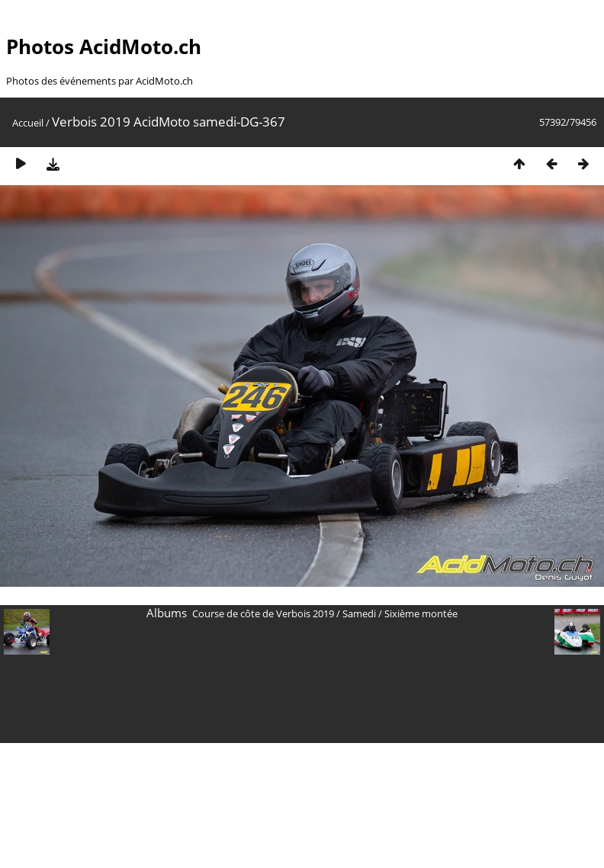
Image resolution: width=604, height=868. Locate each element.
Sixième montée (421, 613)
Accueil (28, 123)
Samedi (359, 613)
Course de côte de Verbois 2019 (263, 613)
